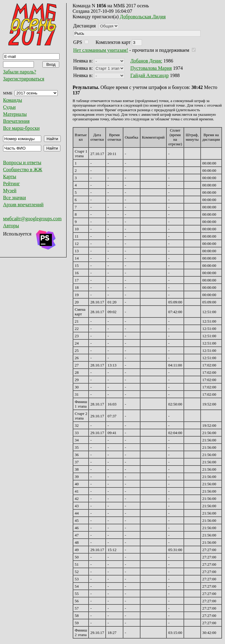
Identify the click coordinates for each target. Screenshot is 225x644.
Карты (10, 177)
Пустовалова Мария (151, 68)
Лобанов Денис (146, 61)
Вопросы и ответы (22, 163)
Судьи (9, 107)
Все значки (15, 198)
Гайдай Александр (149, 75)
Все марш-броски (21, 128)
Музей (10, 191)
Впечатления (16, 121)
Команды (13, 100)
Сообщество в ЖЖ (23, 170)
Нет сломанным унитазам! (101, 50)
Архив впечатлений (23, 205)
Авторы (11, 226)
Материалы (15, 114)
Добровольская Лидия (143, 17)
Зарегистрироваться (24, 79)
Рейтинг (11, 184)
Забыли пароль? (20, 72)
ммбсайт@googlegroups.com (32, 219)
